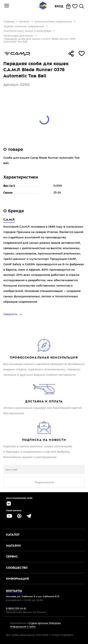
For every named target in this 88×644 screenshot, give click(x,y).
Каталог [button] (13, 535)
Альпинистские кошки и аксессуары (28, 31)
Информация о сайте (23, 627)
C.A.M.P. (9, 219)
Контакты (14, 591)
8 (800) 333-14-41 (16, 609)
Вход (59, 6)
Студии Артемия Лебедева (45, 623)
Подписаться (44, 482)
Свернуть (11, 314)
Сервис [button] (12, 556)
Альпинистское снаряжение (53, 22)
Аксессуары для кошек (19, 36)
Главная (9, 22)
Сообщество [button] (17, 568)
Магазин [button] (13, 546)
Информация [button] (17, 579)
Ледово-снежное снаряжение (24, 26)
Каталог (24, 22)
